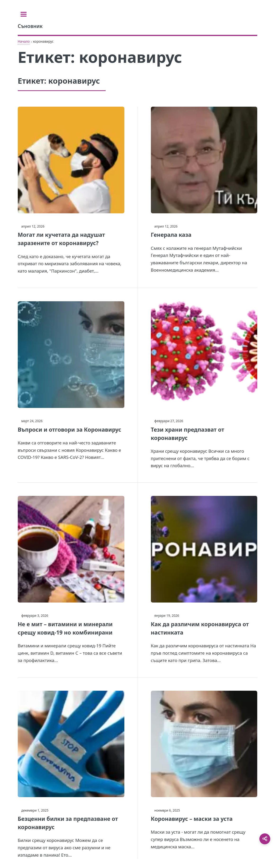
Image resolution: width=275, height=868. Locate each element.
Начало (24, 41)
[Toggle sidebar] (24, 14)
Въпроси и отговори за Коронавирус (70, 429)
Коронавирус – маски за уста (192, 819)
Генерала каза (171, 235)
